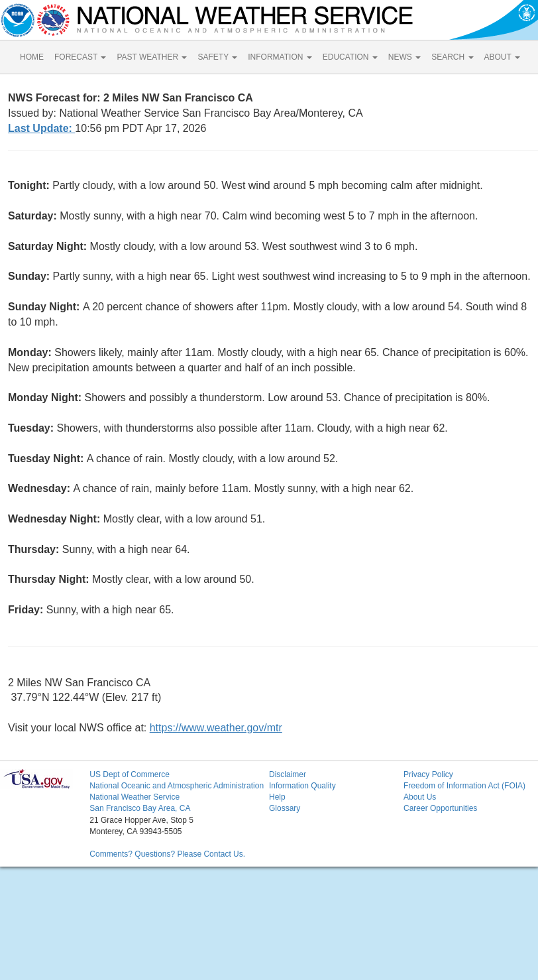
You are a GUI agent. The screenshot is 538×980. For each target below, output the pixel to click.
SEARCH (452, 57)
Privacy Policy (428, 774)
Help (277, 797)
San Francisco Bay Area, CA (140, 808)
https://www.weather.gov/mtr (216, 728)
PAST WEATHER (152, 57)
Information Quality (302, 786)
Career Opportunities (440, 808)
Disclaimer (288, 774)
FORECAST (80, 57)
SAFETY (217, 57)
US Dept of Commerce (130, 774)
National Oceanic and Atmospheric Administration (177, 786)
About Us (420, 797)
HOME (32, 57)
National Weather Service (134, 797)
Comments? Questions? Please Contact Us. (167, 854)
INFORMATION (280, 57)
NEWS (404, 57)
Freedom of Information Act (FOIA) (464, 786)
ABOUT (502, 57)
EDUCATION (350, 57)
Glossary (285, 808)
